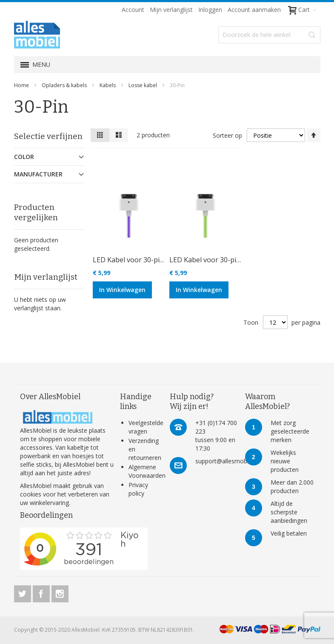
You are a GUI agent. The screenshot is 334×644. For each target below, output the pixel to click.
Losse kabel (143, 85)
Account (133, 10)
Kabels (108, 85)
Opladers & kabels (65, 85)
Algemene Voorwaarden (147, 471)
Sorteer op (227, 135)
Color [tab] (24, 157)
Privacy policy (138, 489)
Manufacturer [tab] (38, 174)
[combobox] (269, 35)
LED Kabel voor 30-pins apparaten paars (158, 260)
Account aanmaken (254, 10)
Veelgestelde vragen (146, 427)
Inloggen (210, 10)
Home (22, 85)
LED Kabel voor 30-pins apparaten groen (235, 260)
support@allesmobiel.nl (227, 461)
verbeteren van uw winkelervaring (65, 498)
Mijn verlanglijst (171, 10)
